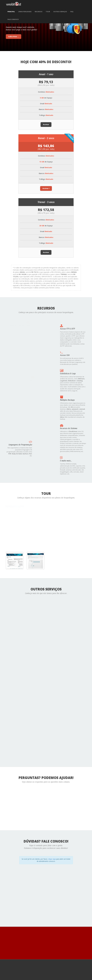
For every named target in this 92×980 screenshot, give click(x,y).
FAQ (72, 12)
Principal (11, 12)
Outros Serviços (60, 12)
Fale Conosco (13, 19)
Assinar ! (46, 188)
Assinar (46, 124)
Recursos (39, 12)
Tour (48, 12)
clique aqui (52, 859)
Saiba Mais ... (14, 36)
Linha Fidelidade (25, 12)
